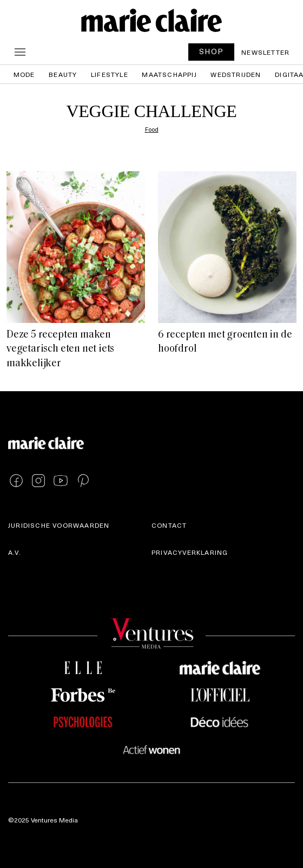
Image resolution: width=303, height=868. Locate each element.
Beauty (63, 74)
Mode (24, 74)
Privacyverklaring (190, 552)
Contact (169, 525)
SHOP (212, 51)
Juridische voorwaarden (59, 525)
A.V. (15, 552)
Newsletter (265, 52)
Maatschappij (169, 74)
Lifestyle (110, 74)
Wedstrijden (236, 74)
